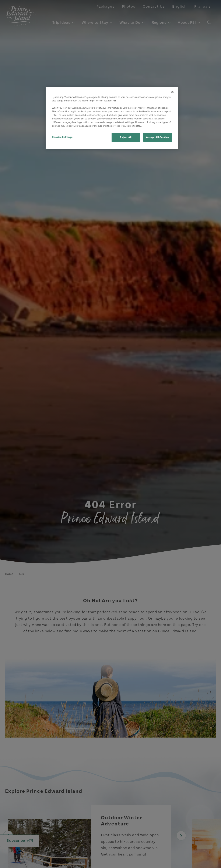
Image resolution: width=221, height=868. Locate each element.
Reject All (126, 137)
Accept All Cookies (157, 137)
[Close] (172, 92)
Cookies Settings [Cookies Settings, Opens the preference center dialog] (62, 137)
